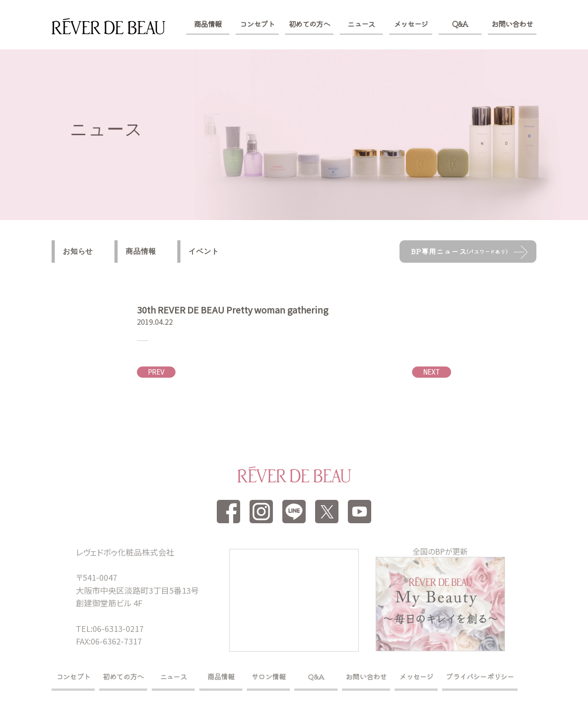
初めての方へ (309, 24)
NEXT (432, 372)
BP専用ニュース (459, 251)
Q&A (460, 24)
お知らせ (78, 251)
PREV (156, 372)
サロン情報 (268, 676)
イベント (204, 251)
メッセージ (411, 24)
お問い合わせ (512, 24)
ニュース (361, 24)
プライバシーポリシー (480, 676)
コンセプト (257, 24)
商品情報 (208, 24)
